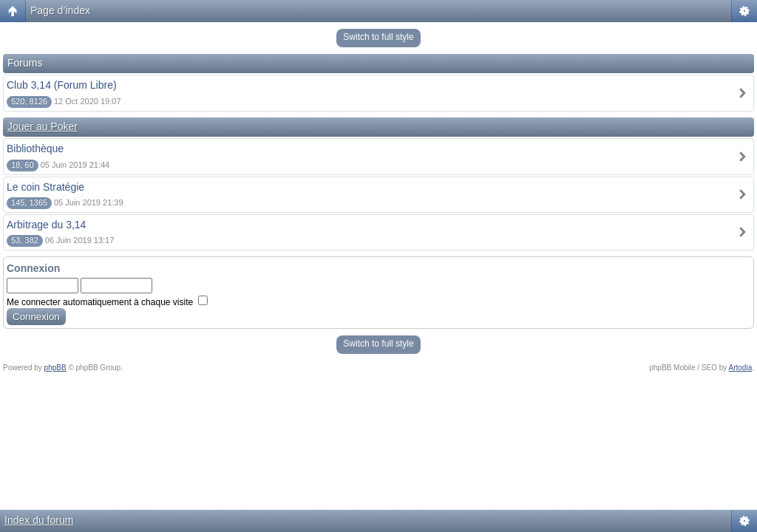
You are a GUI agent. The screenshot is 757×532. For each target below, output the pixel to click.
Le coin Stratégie (45, 187)
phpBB (55, 368)
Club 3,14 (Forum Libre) (62, 85)
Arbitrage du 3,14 (46, 225)
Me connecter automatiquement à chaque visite (107, 302)
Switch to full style (378, 37)
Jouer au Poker (43, 126)
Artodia (741, 368)
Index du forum (39, 520)
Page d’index (60, 10)
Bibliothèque (35, 149)
